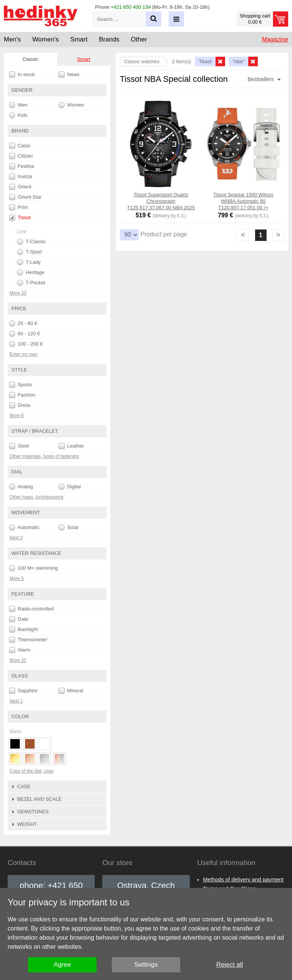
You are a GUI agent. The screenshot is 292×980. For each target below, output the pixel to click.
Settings (146, 965)
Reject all (230, 965)
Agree (62, 965)
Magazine (275, 39)
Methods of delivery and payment (243, 880)
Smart (84, 59)
